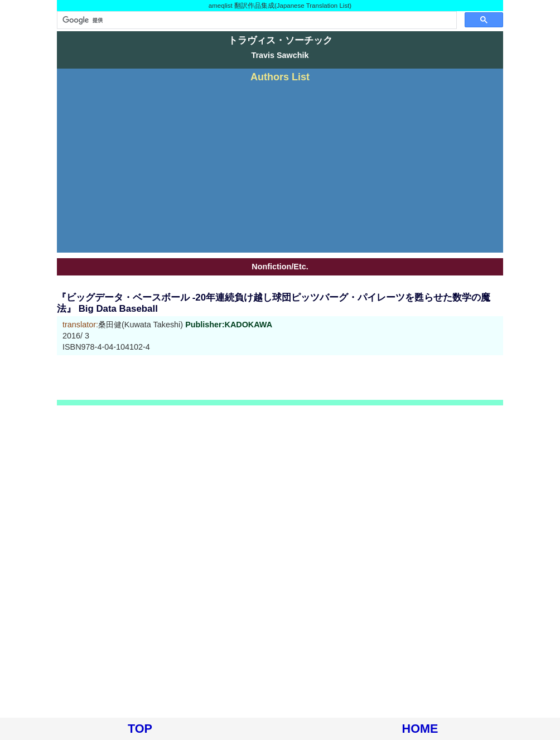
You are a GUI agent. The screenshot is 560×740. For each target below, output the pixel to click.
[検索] (256, 20)
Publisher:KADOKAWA (229, 325)
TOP (140, 729)
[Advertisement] (280, 166)
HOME (420, 729)
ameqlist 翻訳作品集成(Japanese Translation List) (280, 6)
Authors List (280, 77)
